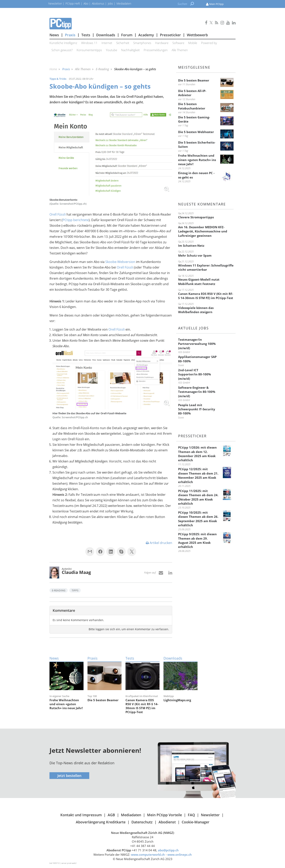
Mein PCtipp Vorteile (164, 815)
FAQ (191, 815)
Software (178, 43)
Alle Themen (180, 50)
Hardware (162, 43)
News (54, 35)
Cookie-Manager (196, 822)
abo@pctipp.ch (168, 850)
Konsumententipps (89, 50)
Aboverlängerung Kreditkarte (101, 822)
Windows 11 (89, 43)
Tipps (75, 590)
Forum (127, 35)
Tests (86, 35)
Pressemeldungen (156, 50)
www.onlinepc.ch (180, 855)
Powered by (209, 43)
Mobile (193, 43)
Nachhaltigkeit (130, 50)
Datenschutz (142, 822)
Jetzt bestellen (69, 776)
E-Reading (103, 69)
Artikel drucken (159, 543)
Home (54, 69)
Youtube (112, 50)
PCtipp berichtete (76, 220)
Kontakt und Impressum (81, 815)
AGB (111, 815)
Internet (107, 43)
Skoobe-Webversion (120, 262)
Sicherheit (123, 43)
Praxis (70, 35)
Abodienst (167, 822)
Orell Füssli (58, 214)
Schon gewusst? (62, 50)
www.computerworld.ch (148, 855)
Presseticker (170, 35)
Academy (146, 35)
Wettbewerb (197, 35)
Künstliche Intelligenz (63, 43)
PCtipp (111, 24)
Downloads (106, 35)
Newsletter (210, 815)
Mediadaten (131, 815)
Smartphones (142, 43)
